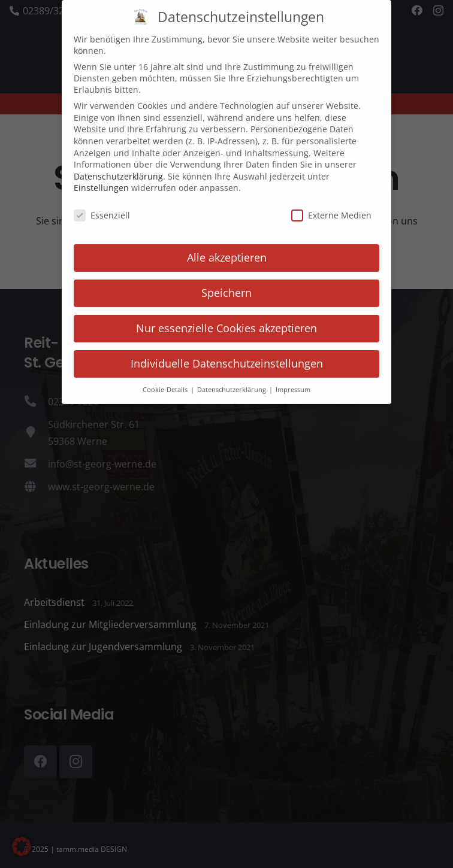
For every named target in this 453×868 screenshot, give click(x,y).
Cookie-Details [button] (166, 376)
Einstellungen (101, 174)
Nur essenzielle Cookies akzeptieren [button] (226, 314)
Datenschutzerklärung (118, 163)
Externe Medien (331, 201)
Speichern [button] (226, 279)
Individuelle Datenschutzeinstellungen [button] (227, 350)
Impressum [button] (293, 376)
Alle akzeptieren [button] (227, 244)
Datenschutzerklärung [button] (232, 376)
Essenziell (102, 201)
